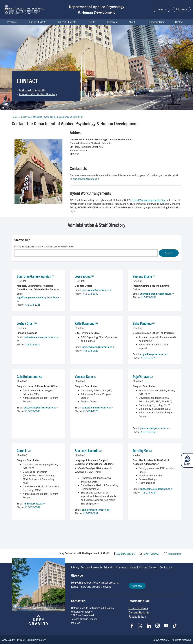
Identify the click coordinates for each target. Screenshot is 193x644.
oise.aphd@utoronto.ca (86, 179)
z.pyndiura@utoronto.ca (154, 354)
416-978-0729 (149, 358)
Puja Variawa (143, 376)
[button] (182, 9)
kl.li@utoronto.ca (34, 503)
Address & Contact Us (32, 90)
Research (112, 22)
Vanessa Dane (86, 376)
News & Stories (138, 567)
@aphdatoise (175, 554)
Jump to (160, 9)
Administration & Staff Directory (38, 94)
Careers (153, 567)
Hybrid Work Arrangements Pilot (149, 200)
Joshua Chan (27, 323)
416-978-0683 (33, 411)
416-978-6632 (91, 294)
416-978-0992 (91, 513)
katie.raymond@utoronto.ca (98, 347)
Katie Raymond (86, 323)
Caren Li (24, 450)
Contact (179, 22)
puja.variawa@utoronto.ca (155, 428)
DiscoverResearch (91, 567)
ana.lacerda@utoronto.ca (97, 510)
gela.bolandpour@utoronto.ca (41, 407)
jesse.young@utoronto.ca (97, 290)
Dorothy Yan (143, 450)
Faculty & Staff (137, 616)
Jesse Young (85, 276)
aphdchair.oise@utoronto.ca (156, 489)
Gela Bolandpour (30, 376)
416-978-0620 (91, 350)
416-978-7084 (149, 492)
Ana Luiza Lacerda (88, 450)
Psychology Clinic (156, 22)
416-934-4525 (91, 411)
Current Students (67, 22)
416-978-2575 (33, 344)
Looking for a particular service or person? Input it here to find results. (44, 246)
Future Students (38, 22)
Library (75, 567)
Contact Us (166, 567)
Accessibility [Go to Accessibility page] (9, 640)
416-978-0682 (33, 507)
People (92, 22)
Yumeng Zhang (144, 276)
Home (15, 117)
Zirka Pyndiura (144, 323)
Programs (12, 22)
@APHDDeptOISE (126, 554)
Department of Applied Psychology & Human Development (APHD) (52, 117)
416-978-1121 (33, 305)
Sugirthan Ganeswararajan (36, 276)
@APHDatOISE (151, 554)
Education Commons (116, 567)
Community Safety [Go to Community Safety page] (36, 640)
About (132, 22)
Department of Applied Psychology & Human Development (96, 9)
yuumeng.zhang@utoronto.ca (157, 294)
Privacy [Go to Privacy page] (21, 640)
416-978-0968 (149, 432)
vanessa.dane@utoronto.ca (98, 407)
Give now (137, 586)
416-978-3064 (149, 297)
